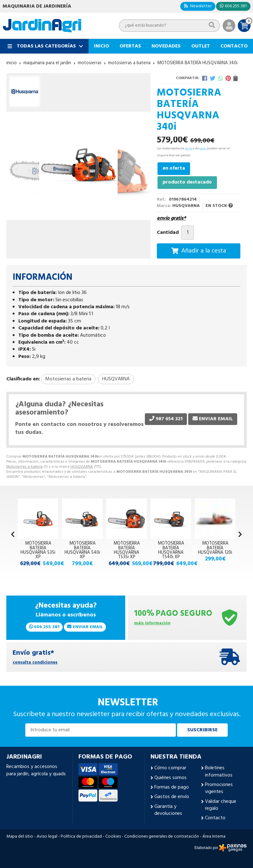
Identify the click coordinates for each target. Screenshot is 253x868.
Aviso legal (47, 837)
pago (203, 148)
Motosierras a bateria (25, 467)
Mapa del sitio (20, 837)
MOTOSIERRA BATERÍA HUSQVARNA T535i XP (127, 550)
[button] (240, 535)
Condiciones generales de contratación (162, 837)
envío (188, 148)
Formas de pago (172, 787)
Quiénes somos (170, 778)
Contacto (215, 818)
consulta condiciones (35, 663)
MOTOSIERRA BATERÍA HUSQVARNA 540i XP (82, 550)
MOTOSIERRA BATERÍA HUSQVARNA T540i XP (171, 550)
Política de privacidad (81, 837)
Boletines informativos (219, 772)
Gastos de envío (172, 797)
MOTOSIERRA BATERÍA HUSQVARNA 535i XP (38, 550)
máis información (152, 624)
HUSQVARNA (82, 467)
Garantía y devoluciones (168, 810)
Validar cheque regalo (221, 805)
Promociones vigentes (219, 788)
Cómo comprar (170, 768)
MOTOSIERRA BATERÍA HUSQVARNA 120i (215, 548)
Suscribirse (202, 730)
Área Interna (214, 837)
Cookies (113, 837)
